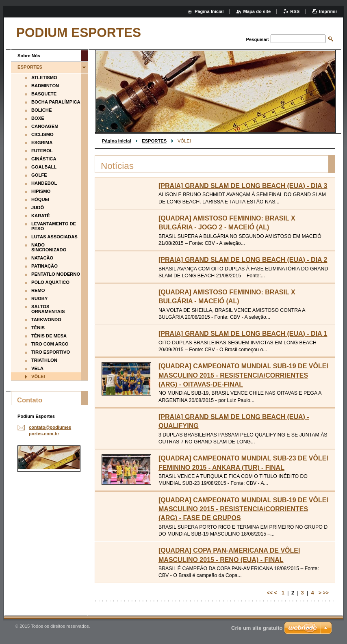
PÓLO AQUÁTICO (50, 282)
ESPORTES (154, 141)
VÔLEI (38, 376)
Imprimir (328, 11)
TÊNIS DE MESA (49, 336)
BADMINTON (45, 86)
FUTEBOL (42, 151)
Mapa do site (257, 11)
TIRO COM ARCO (50, 344)
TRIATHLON (44, 360)
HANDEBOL (44, 183)
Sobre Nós (29, 56)
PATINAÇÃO (44, 266)
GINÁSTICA (44, 159)
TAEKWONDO (46, 320)
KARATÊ (41, 216)
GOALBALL (44, 167)
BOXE (38, 118)
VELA (37, 368)
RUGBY (39, 298)
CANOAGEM (45, 126)
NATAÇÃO (42, 258)
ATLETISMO (44, 78)
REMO (38, 290)
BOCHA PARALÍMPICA (56, 102)
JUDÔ (38, 207)
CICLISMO (42, 134)
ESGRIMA (42, 143)
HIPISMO (41, 191)
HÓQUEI (40, 199)
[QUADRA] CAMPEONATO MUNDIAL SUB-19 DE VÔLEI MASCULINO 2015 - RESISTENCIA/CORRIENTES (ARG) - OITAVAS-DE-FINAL (243, 375)
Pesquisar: (258, 39)
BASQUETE (44, 94)
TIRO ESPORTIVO (51, 352)
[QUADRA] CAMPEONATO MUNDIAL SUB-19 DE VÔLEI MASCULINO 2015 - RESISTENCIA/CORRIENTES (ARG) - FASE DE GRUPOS (243, 509)
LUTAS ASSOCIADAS (54, 237)
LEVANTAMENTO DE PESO (54, 226)
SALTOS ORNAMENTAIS (48, 309)
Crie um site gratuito (257, 628)
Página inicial (117, 141)
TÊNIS (38, 328)
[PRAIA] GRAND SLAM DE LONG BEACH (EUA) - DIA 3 (243, 186)
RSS (295, 11)
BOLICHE (41, 110)
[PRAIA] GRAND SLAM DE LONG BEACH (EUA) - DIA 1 (243, 334)
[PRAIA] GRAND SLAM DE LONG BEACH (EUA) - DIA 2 (243, 260)
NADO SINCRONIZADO (49, 247)
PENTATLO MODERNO (56, 274)
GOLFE (39, 175)
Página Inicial (209, 11)
